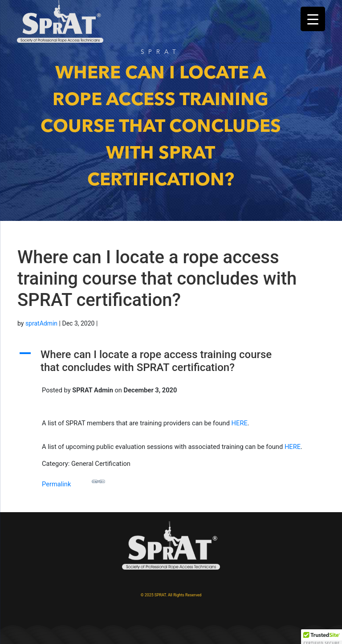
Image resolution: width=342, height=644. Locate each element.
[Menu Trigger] (313, 19)
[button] (171, 363)
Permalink (73, 481)
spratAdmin (41, 323)
